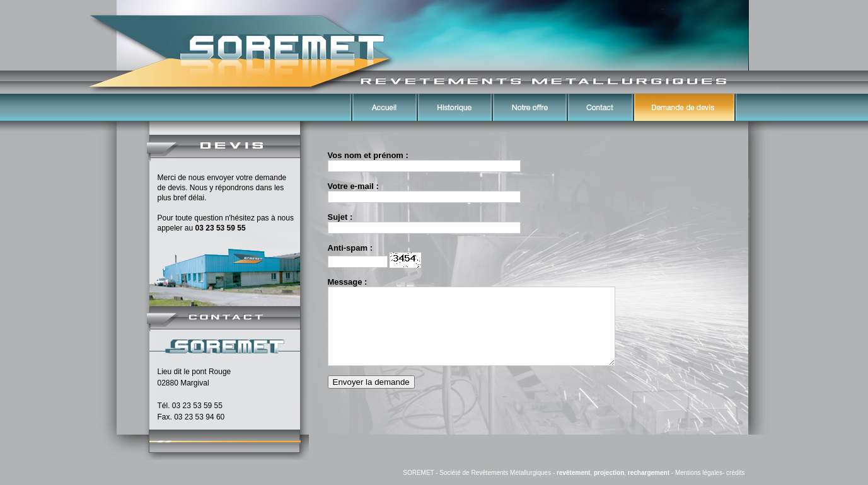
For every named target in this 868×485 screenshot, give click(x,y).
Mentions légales (699, 473)
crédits (735, 473)
